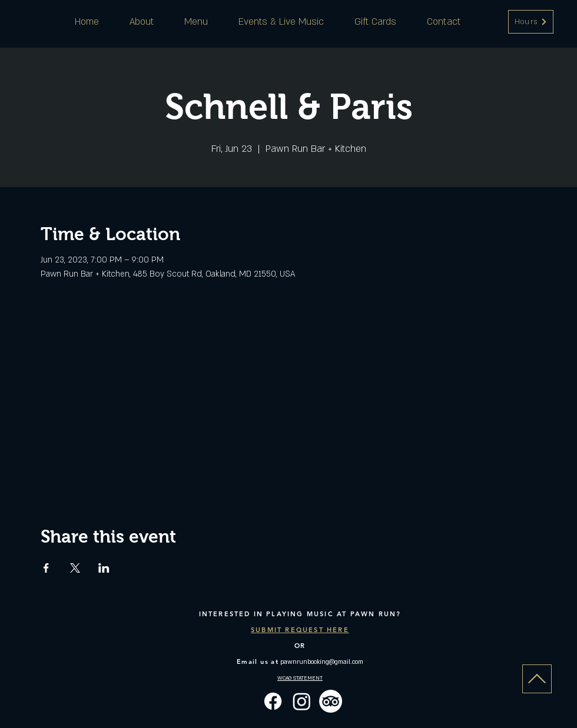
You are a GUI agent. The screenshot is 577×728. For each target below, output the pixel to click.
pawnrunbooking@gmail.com (322, 662)
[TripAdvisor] (331, 701)
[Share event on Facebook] (46, 568)
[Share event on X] (75, 568)
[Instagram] (302, 701)
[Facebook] (273, 701)
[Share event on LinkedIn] (104, 568)
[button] (531, 22)
